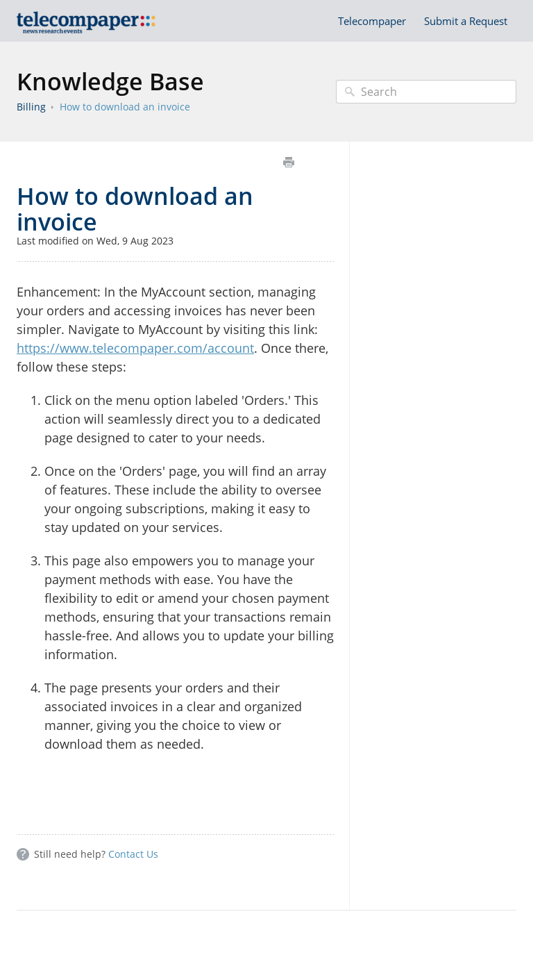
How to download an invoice (125, 107)
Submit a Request (466, 21)
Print (288, 162)
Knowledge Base (110, 81)
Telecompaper (372, 21)
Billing (31, 107)
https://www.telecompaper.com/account (135, 348)
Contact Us (133, 854)
